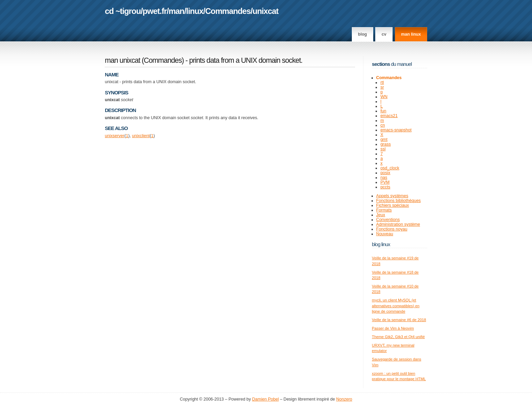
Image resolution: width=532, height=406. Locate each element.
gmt (384, 140)
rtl (382, 82)
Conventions (388, 220)
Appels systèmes (392, 196)
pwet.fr (155, 11)
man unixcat (122, 60)
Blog (362, 34)
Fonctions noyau (392, 229)
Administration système (398, 224)
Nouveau (385, 234)
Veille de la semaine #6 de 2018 (399, 320)
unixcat (265, 11)
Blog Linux (381, 244)
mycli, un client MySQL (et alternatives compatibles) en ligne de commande (396, 306)
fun (383, 111)
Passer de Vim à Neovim (393, 328)
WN (384, 97)
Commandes (228, 11)
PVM (385, 182)
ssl (383, 149)
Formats (384, 210)
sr (382, 87)
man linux (411, 34)
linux (195, 11)
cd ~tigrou (123, 11)
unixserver (115, 136)
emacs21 (389, 116)
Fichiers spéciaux (393, 205)
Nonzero (344, 399)
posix (385, 173)
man (176, 11)
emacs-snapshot (396, 130)
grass (386, 144)
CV (384, 34)
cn (383, 125)
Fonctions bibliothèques (399, 201)
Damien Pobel (265, 399)
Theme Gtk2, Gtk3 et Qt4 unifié (398, 337)
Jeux (381, 215)
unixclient (141, 136)
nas (384, 178)
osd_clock (390, 168)
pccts (385, 187)
